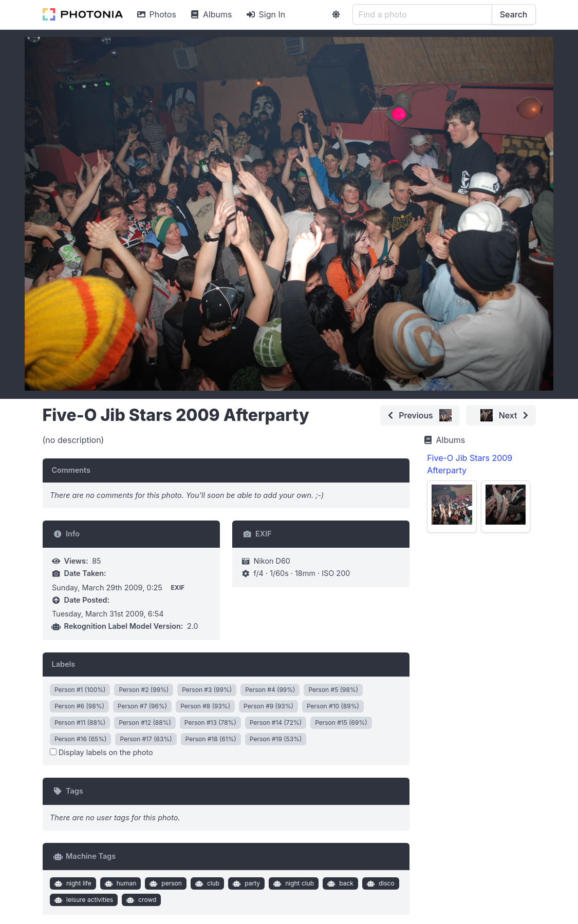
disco (379, 883)
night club (293, 883)
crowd (141, 900)
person (165, 883)
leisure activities (82, 900)
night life (71, 883)
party (245, 883)
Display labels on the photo (101, 752)
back (339, 883)
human (119, 883)
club (206, 883)
